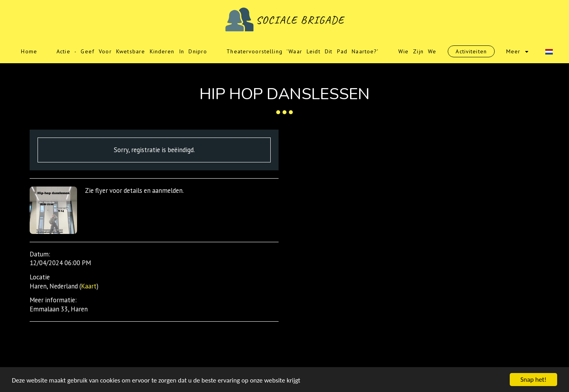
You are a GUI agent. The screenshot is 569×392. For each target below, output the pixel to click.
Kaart (89, 286)
